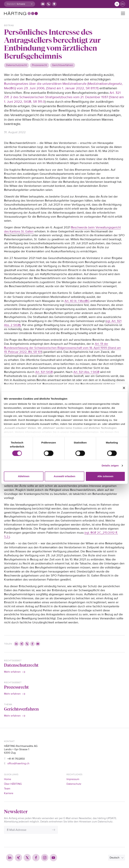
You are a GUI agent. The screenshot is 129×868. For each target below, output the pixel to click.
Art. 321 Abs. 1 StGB (86, 372)
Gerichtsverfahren (21, 709)
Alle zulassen (105, 476)
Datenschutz (74, 784)
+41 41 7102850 (16, 759)
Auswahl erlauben (64, 476)
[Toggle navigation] (123, 13)
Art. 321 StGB (44, 372)
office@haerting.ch (18, 763)
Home (8, 779)
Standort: (11, 4)
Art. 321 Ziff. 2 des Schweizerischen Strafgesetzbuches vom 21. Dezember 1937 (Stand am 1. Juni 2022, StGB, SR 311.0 (64, 97)
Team (7, 789)
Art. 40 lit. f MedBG (77, 301)
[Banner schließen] (124, 388)
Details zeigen (110, 466)
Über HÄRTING (13, 784)
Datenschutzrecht (21, 665)
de (117, 4)
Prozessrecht (16, 687)
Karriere (9, 793)
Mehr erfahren (12, 672)
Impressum (73, 779)
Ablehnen (24, 476)
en (123, 4)
